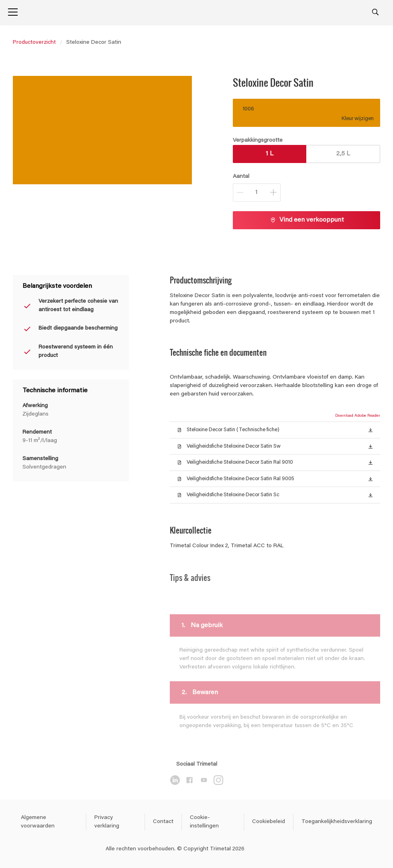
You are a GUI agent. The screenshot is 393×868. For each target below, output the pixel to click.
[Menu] (13, 12)
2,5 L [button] (343, 154)
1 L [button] (270, 154)
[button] (371, 430)
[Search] (375, 12)
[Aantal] (257, 193)
